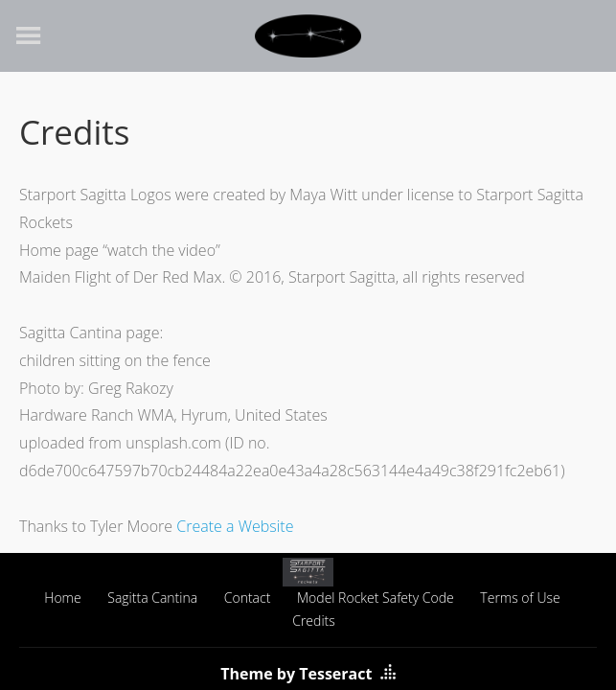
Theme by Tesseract (296, 674)
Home (62, 598)
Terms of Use (520, 598)
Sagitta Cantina (152, 598)
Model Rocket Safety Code (376, 598)
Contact (248, 598)
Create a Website (235, 526)
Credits (314, 621)
